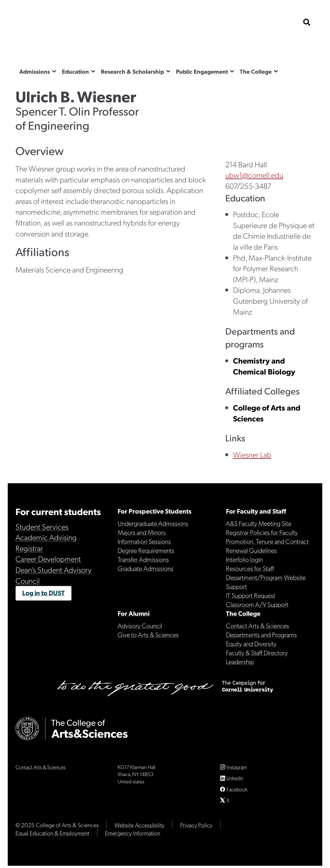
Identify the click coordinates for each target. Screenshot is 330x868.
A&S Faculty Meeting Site (259, 523)
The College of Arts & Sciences (80, 47)
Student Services (42, 526)
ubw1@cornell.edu (254, 175)
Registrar (29, 548)
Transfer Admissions (143, 559)
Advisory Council (140, 625)
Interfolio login (244, 559)
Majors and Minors (142, 532)
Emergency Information (133, 835)
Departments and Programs (261, 634)
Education (75, 71)
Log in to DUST (44, 593)
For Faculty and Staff (256, 511)
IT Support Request (251, 595)
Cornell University (48, 23)
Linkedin (235, 780)
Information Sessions (144, 541)
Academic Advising (46, 537)
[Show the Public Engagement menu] (232, 71)
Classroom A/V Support (257, 604)
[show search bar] (307, 23)
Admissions (35, 71)
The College (256, 71)
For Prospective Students (155, 511)
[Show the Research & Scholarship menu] (168, 71)
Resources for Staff (250, 568)
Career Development (48, 559)
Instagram (237, 769)
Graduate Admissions (146, 568)
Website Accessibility (139, 827)
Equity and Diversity (251, 643)
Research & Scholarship (132, 71)
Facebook (237, 791)
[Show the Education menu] (93, 71)
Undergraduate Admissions (153, 523)
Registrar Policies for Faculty (262, 532)
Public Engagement (202, 71)
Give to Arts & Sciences (148, 634)
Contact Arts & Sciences (257, 625)
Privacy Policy (196, 827)
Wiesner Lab (252, 454)
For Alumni (134, 613)
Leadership (240, 661)
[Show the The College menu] (276, 71)
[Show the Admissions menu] (54, 71)
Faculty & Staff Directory (257, 652)
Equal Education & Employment (52, 835)
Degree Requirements (146, 550)
